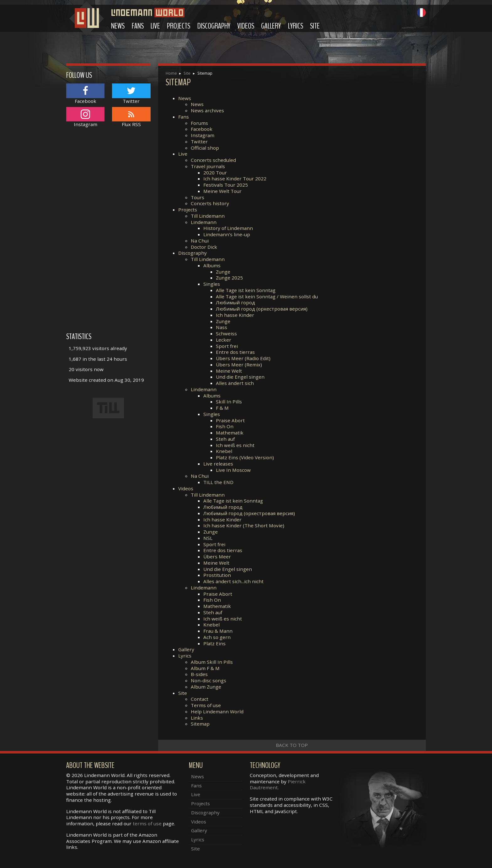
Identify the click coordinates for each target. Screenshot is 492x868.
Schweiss (226, 333)
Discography (214, 26)
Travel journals (208, 166)
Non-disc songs (209, 680)
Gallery (271, 26)
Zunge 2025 (229, 278)
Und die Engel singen (240, 377)
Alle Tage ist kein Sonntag (246, 290)
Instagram (203, 135)
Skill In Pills (229, 402)
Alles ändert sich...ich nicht (233, 581)
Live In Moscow (233, 470)
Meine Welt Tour (222, 191)
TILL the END (218, 482)
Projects (179, 26)
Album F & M (205, 668)
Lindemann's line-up (227, 234)
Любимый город (235, 302)
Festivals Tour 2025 (226, 185)
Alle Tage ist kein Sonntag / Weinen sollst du (267, 296)
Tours (198, 197)
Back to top (292, 745)
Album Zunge (206, 687)
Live (155, 26)
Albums (212, 265)
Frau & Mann (218, 631)
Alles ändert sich (235, 383)
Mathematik (230, 433)
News (118, 26)
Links (197, 718)
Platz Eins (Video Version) (245, 457)
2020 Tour (215, 173)
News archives (207, 110)
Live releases (218, 464)
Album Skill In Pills (212, 662)
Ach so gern (217, 637)
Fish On (225, 426)
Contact (200, 699)
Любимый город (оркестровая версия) (262, 309)
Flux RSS (131, 117)
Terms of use (206, 705)
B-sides (199, 674)
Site (315, 26)
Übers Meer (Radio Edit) (243, 358)
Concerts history (210, 203)
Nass (222, 327)
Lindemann (204, 222)
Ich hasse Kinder (235, 315)
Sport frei (227, 346)
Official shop (205, 148)
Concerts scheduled (213, 160)
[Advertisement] (108, 233)
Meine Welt (229, 371)
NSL (208, 538)
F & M (222, 408)
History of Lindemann (228, 228)
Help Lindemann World (217, 711)
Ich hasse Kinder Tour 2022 (235, 178)
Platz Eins (214, 643)
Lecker (224, 340)
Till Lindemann (208, 216)
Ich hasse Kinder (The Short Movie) (244, 525)
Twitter (199, 141)
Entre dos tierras (235, 352)
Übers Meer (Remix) (239, 365)
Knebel (224, 451)
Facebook (202, 129)
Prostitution (217, 575)
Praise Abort (230, 420)
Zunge (223, 272)
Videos (246, 26)
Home (171, 73)
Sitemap (200, 724)
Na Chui (200, 241)
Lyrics (296, 26)
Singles (212, 284)
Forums (199, 123)
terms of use (147, 823)
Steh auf (225, 439)
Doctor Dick (204, 247)
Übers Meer (217, 556)
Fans (138, 26)
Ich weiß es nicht (235, 445)
